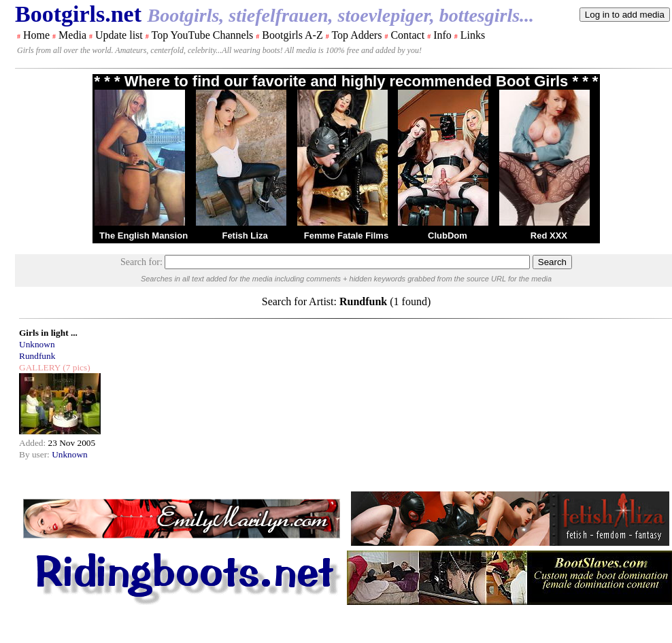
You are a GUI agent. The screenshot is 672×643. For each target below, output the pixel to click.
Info (442, 35)
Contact (407, 35)
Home (36, 35)
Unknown (37, 344)
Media (72, 35)
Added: (34, 443)
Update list (119, 35)
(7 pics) (75, 367)
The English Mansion (144, 236)
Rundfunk (37, 356)
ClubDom (448, 236)
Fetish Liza (245, 236)
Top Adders (356, 35)
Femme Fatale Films (346, 236)
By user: (35, 454)
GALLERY (40, 367)
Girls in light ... (48, 333)
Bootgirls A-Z (292, 35)
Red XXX (549, 236)
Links (473, 35)
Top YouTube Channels (202, 35)
